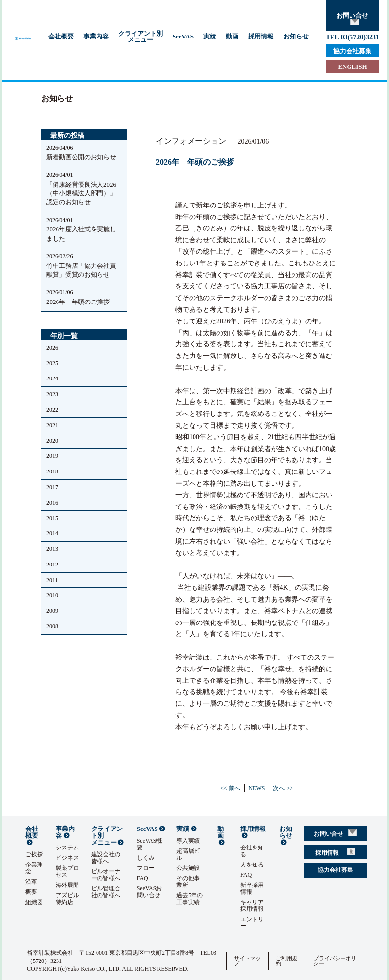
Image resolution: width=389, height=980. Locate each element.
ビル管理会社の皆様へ (106, 892)
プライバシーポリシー (335, 961)
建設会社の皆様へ (106, 858)
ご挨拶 (34, 854)
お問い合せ (352, 19)
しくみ (146, 858)
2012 (52, 565)
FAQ (143, 878)
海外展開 (67, 885)
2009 (52, 611)
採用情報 (261, 36)
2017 (52, 487)
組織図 (34, 902)
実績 (210, 36)
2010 (52, 595)
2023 (52, 394)
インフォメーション (191, 141)
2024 (52, 378)
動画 (232, 36)
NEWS (257, 788)
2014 (52, 533)
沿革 (31, 882)
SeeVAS (183, 36)
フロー (146, 868)
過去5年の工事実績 (190, 899)
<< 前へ (230, 788)
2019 (52, 456)
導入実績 (188, 841)
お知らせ (296, 36)
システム (67, 848)
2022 (52, 410)
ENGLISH (352, 66)
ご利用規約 (287, 961)
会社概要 (61, 36)
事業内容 (96, 36)
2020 (52, 441)
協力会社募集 (352, 51)
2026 (52, 348)
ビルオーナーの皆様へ (106, 875)
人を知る (252, 865)
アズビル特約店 (67, 899)
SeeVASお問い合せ (150, 892)
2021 (52, 425)
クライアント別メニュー (141, 37)
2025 (52, 363)
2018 (52, 471)
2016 (52, 503)
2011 (52, 580)
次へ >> (283, 788)
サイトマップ (247, 961)
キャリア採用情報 (252, 905)
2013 (52, 549)
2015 (52, 518)
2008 (52, 626)
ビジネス (67, 858)
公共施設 (188, 868)
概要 (31, 892)
